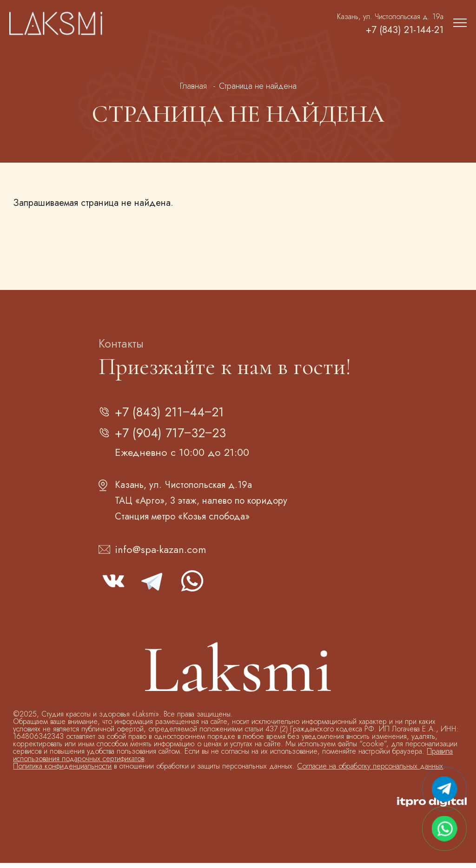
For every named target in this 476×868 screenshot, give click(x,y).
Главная (193, 86)
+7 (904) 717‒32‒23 (177, 437)
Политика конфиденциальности (62, 771)
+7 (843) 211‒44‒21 (176, 413)
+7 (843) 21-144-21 (396, 30)
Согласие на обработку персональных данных (370, 771)
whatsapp (192, 586)
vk (113, 586)
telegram (152, 586)
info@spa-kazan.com (160, 554)
